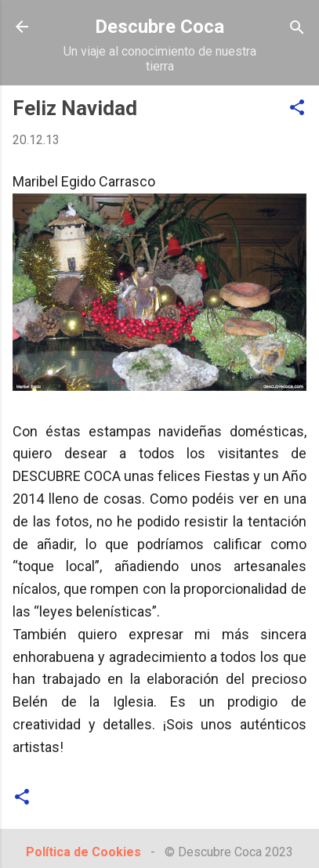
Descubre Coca (159, 27)
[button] (297, 108)
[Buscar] (297, 29)
